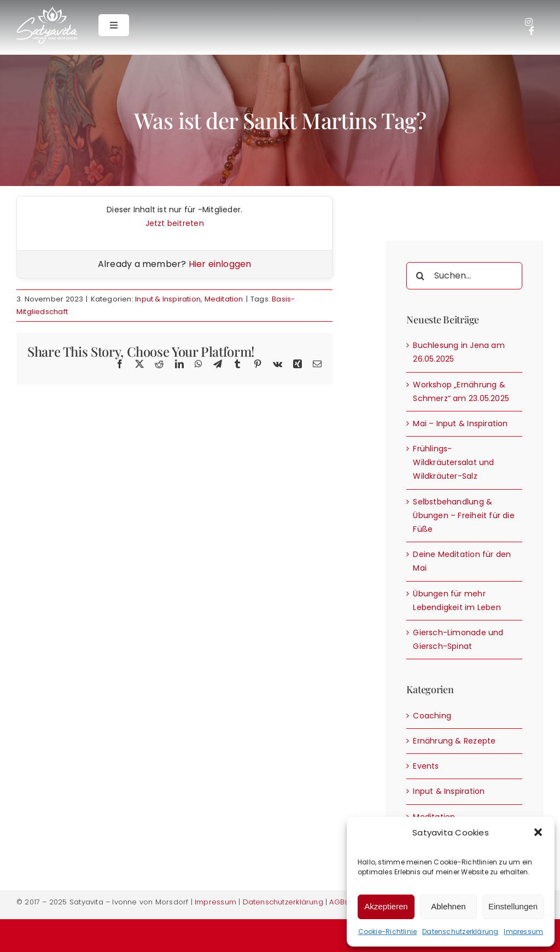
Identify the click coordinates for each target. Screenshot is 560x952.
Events (426, 766)
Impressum (523, 931)
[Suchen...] (464, 276)
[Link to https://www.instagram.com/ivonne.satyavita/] (529, 22)
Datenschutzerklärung (460, 931)
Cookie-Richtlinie (388, 931)
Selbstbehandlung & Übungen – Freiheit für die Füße (463, 515)
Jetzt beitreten (175, 223)
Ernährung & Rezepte (454, 741)
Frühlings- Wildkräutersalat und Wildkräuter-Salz (453, 462)
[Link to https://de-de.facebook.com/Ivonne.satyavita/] (532, 31)
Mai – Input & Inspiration (460, 423)
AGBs (339, 902)
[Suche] (420, 276)
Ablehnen (448, 906)
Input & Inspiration (168, 299)
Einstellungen (513, 906)
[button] (538, 832)
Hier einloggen (220, 264)
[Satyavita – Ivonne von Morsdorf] (47, 10)
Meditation (224, 299)
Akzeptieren (386, 906)
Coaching (432, 716)
